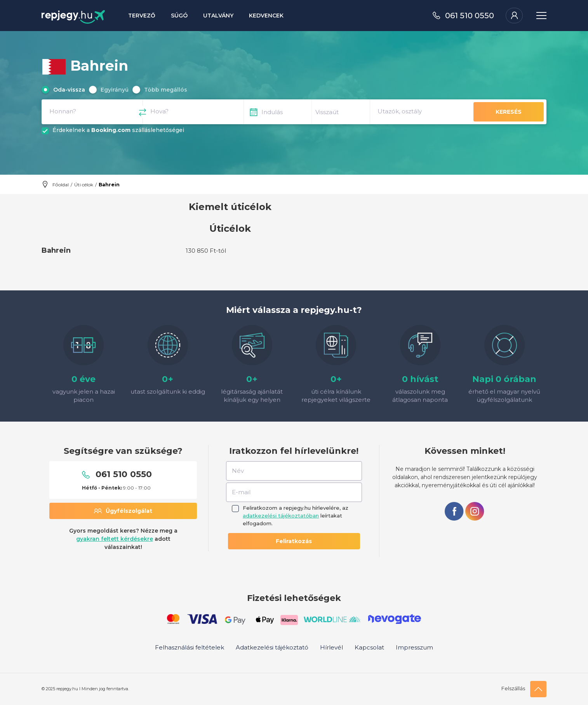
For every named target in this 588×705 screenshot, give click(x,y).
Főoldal (61, 185)
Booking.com (111, 130)
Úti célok (84, 185)
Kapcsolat (369, 647)
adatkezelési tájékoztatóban (281, 516)
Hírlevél (331, 647)
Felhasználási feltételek (190, 647)
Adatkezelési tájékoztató (272, 647)
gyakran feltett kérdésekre (115, 539)
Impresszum (414, 647)
